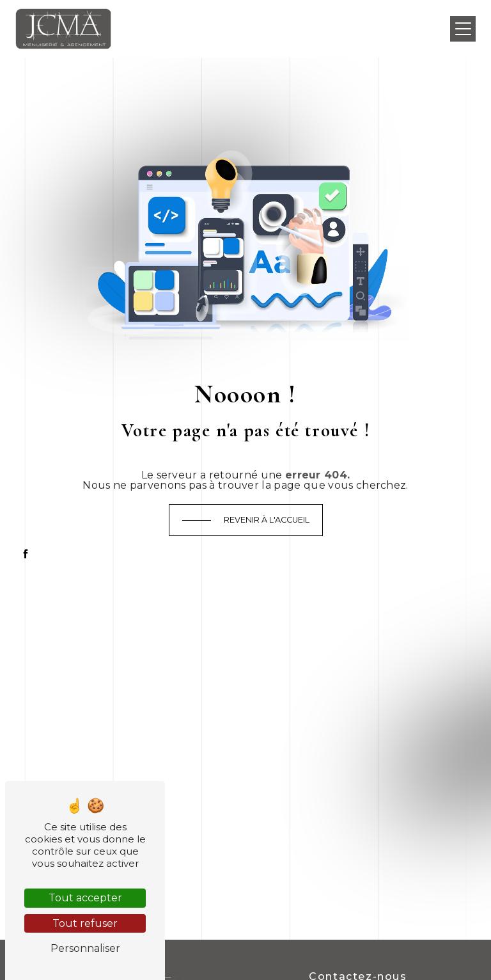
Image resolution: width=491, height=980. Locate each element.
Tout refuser (85, 923)
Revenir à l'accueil (267, 520)
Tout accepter (85, 898)
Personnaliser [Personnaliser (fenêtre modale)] (85, 948)
